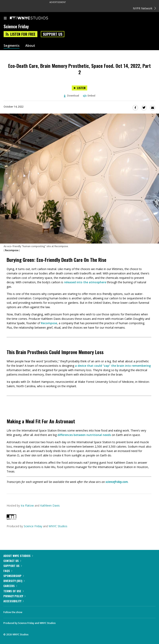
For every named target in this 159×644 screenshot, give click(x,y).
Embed (89, 96)
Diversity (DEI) (14, 581)
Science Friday (33, 526)
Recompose (12, 250)
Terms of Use (14, 591)
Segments (12, 46)
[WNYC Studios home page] (34, 18)
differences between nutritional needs (84, 435)
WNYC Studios (58, 526)
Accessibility (14, 601)
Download (71, 96)
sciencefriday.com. (117, 482)
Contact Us (12, 561)
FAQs (8, 571)
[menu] (5, 18)
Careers (10, 586)
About (30, 46)
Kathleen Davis (50, 505)
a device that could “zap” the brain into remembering (113, 366)
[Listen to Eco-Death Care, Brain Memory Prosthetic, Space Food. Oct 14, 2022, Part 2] (79, 88)
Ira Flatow (27, 505)
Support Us (53, 34)
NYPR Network (144, 8)
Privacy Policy (14, 596)
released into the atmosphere (85, 282)
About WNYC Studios (18, 556)
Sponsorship (14, 576)
